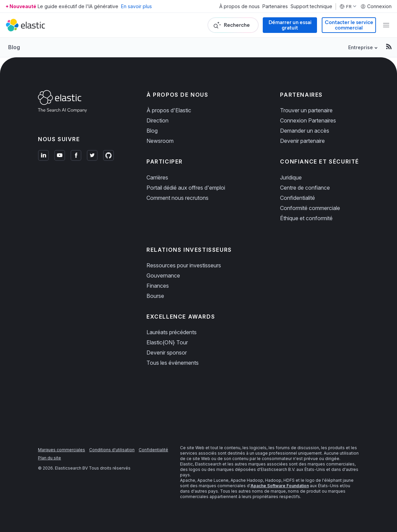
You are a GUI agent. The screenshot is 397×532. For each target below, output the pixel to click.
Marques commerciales (62, 450)
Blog (14, 47)
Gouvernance (163, 275)
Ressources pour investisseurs (184, 265)
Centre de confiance (305, 188)
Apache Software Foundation (280, 486)
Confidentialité (297, 198)
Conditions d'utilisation (112, 450)
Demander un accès (305, 131)
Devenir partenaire (302, 141)
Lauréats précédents (172, 332)
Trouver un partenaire (306, 110)
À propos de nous (240, 6)
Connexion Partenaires (308, 120)
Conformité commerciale (310, 208)
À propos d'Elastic (169, 110)
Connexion (376, 6)
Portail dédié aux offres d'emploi (186, 188)
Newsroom (160, 141)
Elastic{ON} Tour (167, 342)
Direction (157, 120)
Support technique (311, 6)
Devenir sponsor (167, 353)
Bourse (155, 296)
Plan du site (49, 458)
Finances (158, 286)
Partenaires (275, 6)
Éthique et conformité (306, 218)
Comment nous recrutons (177, 198)
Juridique (291, 177)
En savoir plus (136, 6)
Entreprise (361, 47)
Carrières (157, 177)
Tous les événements (173, 363)
